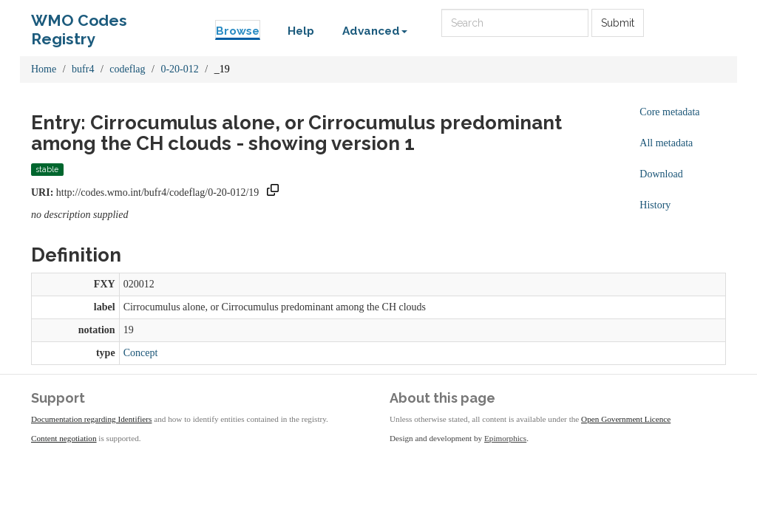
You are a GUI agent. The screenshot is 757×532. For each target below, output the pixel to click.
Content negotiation (64, 438)
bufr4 (83, 69)
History (655, 205)
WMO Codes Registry (79, 24)
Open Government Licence (626, 419)
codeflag (127, 69)
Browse (238, 31)
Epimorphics (505, 438)
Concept (141, 353)
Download (661, 174)
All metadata (666, 143)
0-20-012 (179, 69)
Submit (618, 23)
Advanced (375, 31)
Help (301, 31)
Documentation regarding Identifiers (91, 419)
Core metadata (669, 112)
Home (44, 69)
